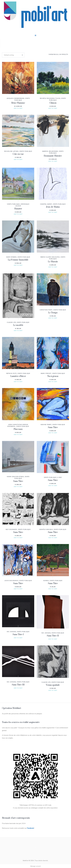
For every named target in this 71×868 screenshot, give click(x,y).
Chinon (53, 103)
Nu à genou (53, 376)
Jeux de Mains (53, 207)
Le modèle (18, 325)
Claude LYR (11, 322)
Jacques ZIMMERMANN (15, 98)
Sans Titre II (53, 636)
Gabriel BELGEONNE (50, 151)
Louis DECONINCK (11, 581)
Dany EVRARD (11, 257)
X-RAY (60, 477)
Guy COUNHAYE (11, 529)
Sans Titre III (18, 685)
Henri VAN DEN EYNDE (15, 477)
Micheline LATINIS (11, 151)
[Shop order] (13, 55)
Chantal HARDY (46, 204)
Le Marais (53, 262)
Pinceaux (18, 429)
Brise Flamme (18, 103)
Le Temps (53, 313)
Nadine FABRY (46, 425)
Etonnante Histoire (53, 156)
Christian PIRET (46, 310)
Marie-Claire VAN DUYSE (50, 257)
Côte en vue (18, 154)
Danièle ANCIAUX (46, 529)
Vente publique (26, 151)
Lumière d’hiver (18, 376)
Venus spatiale (53, 685)
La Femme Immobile (18, 260)
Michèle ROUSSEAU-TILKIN (50, 98)
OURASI (46, 581)
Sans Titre (53, 427)
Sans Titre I (18, 634)
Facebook (30, 828)
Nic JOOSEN (11, 632)
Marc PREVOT (46, 373)
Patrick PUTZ (11, 373)
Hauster (18, 209)
